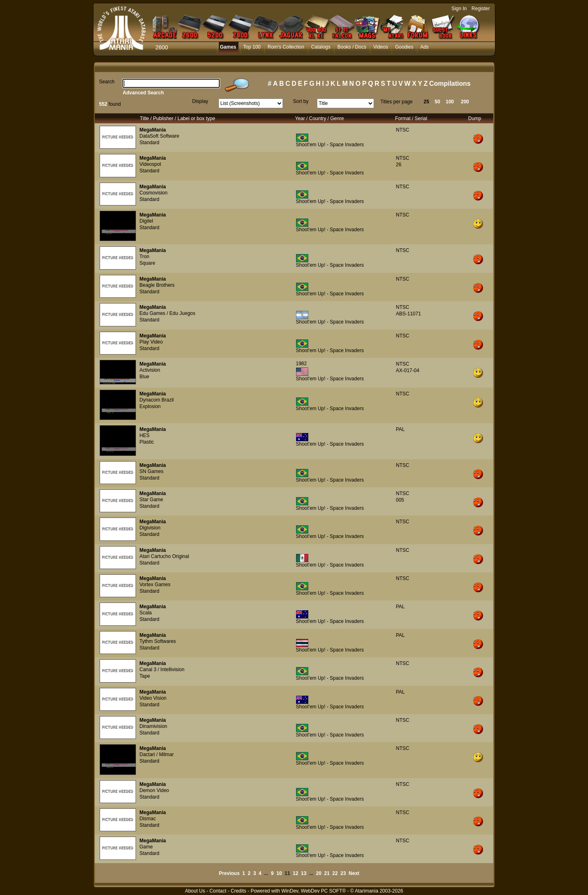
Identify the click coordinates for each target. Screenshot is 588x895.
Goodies (404, 47)
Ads (424, 47)
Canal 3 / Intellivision (162, 670)
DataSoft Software (159, 136)
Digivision (150, 528)
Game (146, 847)
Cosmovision (154, 193)
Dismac (148, 819)
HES (145, 435)
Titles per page (397, 102)
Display (200, 101)
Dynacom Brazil (157, 400)
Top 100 (252, 47)
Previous (229, 873)
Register (481, 9)
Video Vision (153, 698)
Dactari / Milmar (157, 754)
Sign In (459, 9)
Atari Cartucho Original (164, 556)
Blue (145, 377)
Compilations (450, 84)
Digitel (146, 221)
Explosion (150, 406)
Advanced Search (144, 93)
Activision (150, 370)
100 (450, 102)
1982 (302, 364)
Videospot (150, 164)
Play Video (151, 342)
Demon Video (155, 790)
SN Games (152, 471)
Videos (381, 47)
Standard (150, 143)
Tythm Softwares (158, 641)
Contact (218, 891)
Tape (145, 676)
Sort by (301, 101)
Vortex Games (155, 585)
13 (304, 873)
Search (107, 82)
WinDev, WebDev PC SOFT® (314, 891)
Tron (145, 257)
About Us (195, 891)
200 (465, 102)
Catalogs (321, 47)
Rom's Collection (286, 47)
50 (438, 102)
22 (335, 873)
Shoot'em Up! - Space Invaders (330, 145)
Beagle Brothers (157, 285)
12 (295, 873)
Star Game (151, 500)
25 (427, 102)
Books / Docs (352, 47)
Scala (146, 613)
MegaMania (153, 130)
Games (228, 47)
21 (327, 873)
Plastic (147, 442)
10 (279, 873)
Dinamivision (154, 726)
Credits (238, 891)
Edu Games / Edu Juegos (168, 313)
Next (354, 873)
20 (319, 873)
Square (148, 263)
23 (343, 873)
